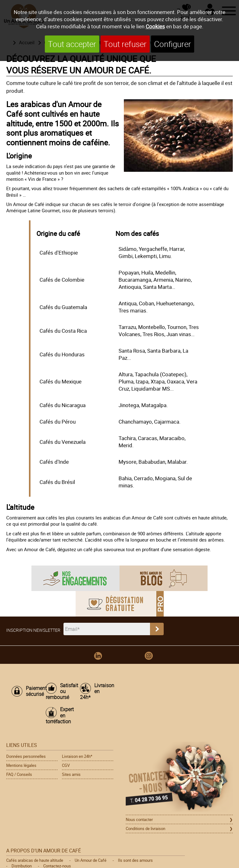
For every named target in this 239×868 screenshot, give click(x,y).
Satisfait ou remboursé (60, 692)
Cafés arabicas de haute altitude (35, 860)
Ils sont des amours (135, 860)
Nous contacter (139, 819)
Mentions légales (21, 765)
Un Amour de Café (91, 860)
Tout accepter (72, 44)
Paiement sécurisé (33, 691)
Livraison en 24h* (94, 692)
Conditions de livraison (145, 828)
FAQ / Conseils (19, 774)
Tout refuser (125, 44)
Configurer (173, 44)
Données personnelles (26, 756)
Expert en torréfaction (60, 716)
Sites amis (71, 774)
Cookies (155, 26)
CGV (66, 765)
